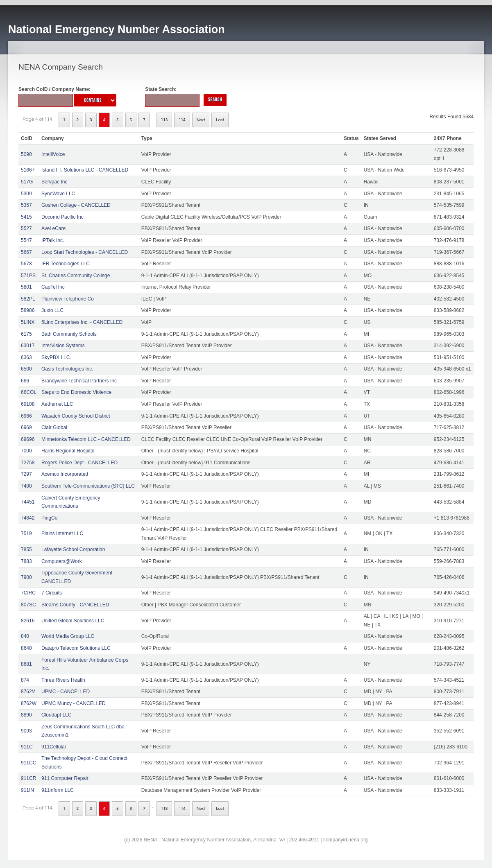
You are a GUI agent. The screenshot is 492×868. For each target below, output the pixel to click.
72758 (28, 463)
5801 (26, 287)
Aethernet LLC (57, 404)
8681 (26, 664)
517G (27, 182)
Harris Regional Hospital (68, 451)
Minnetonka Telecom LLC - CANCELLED (86, 439)
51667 (28, 170)
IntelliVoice (53, 154)
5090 (26, 154)
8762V (28, 692)
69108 (28, 404)
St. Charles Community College (76, 276)
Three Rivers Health (63, 680)
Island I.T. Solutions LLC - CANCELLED (85, 170)
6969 (26, 427)
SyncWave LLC (58, 194)
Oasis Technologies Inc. (67, 369)
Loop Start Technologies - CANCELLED (85, 252)
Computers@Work (62, 561)
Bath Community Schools (69, 334)
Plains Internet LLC (62, 533)
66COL (29, 392)
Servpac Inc (54, 182)
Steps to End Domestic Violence (76, 392)
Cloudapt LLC (56, 715)
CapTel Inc (53, 287)
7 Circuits (52, 593)
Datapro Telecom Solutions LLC (76, 648)
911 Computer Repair (65, 778)
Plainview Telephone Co (68, 299)
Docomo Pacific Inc (62, 217)
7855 (26, 549)
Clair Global (54, 427)
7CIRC (28, 593)
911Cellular (54, 747)
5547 (26, 240)
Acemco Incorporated (65, 474)
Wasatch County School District (76, 416)
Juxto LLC (52, 310)
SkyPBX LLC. (56, 357)
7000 (26, 451)
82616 (28, 621)
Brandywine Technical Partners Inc (79, 381)
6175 (26, 334)
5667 (26, 252)
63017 (28, 346)
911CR (28, 778)
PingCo (49, 518)
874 (25, 680)
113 (164, 120)
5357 (26, 205)
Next (201, 120)
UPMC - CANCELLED (66, 692)
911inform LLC (58, 790)
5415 (26, 217)
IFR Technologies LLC (66, 264)
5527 (26, 228)
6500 (26, 369)
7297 (26, 474)
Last (220, 120)
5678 (26, 264)
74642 (28, 518)
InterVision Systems (63, 346)
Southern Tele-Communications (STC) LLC (88, 486)
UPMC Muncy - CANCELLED (74, 703)
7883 (26, 561)
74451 (28, 502)
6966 (26, 416)
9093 (26, 731)
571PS (28, 276)
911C (27, 747)
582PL (28, 299)
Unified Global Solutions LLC (73, 621)
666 (25, 381)
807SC (28, 605)
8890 (26, 715)
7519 (26, 533)
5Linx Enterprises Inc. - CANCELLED (82, 322)
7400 (26, 486)
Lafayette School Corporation (73, 549)
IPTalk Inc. (53, 240)
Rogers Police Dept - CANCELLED (79, 463)
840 (25, 636)
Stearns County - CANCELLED (75, 605)
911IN (27, 790)
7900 (26, 577)
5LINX (28, 322)
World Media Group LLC (68, 636)
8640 (26, 648)
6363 (26, 357)
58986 (28, 310)
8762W (29, 703)
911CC (28, 763)
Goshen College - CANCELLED (76, 205)
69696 (28, 439)
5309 (26, 194)
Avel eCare (53, 228)
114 (182, 120)
